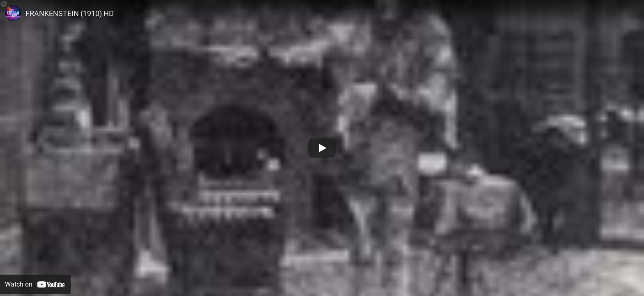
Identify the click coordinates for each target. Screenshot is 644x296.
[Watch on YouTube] (35, 284)
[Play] (322, 148)
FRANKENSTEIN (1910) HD (70, 13)
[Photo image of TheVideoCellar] (13, 13)
